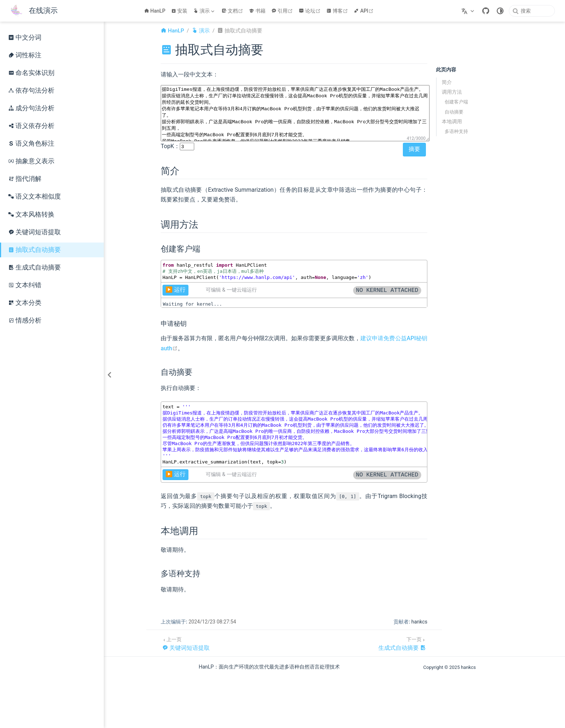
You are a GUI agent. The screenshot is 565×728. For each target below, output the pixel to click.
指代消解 (25, 179)
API (364, 11)
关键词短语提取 (35, 232)
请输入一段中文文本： (190, 74)
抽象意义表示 (31, 161)
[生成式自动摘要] (402, 643)
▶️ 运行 (175, 290)
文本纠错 (25, 285)
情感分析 (25, 320)
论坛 (310, 11)
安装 (179, 11)
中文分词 (25, 37)
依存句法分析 (31, 90)
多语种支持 (456, 131)
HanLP (155, 11)
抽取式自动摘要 (35, 250)
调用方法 (452, 92)
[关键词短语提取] (186, 643)
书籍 (257, 11)
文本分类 (25, 303)
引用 (283, 11)
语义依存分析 (31, 126)
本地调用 (452, 121)
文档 (233, 11)
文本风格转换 (31, 214)
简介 (447, 82)
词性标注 (25, 55)
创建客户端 (456, 102)
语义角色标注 (31, 143)
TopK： (170, 146)
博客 (338, 11)
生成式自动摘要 (35, 267)
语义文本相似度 (35, 196)
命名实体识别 (31, 73)
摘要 (414, 149)
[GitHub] (486, 11)
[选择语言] (469, 11)
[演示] (204, 11)
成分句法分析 (31, 108)
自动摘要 (454, 112)
